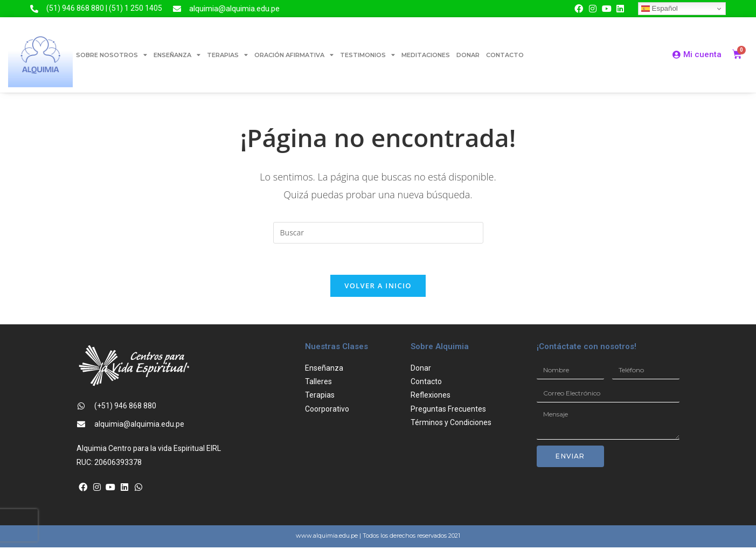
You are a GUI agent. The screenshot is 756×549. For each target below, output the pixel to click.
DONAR (468, 55)
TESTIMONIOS (367, 55)
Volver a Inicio (378, 287)
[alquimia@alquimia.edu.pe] (177, 9)
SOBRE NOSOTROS (112, 55)
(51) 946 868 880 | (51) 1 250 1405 (104, 8)
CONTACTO (505, 55)
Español (660, 9)
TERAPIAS (227, 55)
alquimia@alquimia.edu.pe (234, 9)
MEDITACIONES (426, 55)
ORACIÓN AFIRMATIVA (294, 55)
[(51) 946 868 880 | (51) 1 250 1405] (34, 9)
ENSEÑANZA (177, 55)
